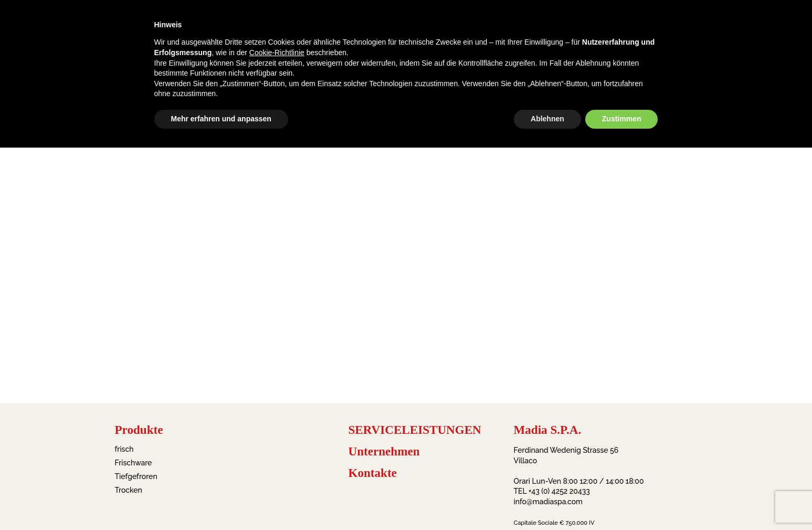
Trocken (129, 490)
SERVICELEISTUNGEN (415, 430)
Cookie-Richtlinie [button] (277, 53)
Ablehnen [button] (547, 119)
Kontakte (373, 473)
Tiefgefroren (136, 476)
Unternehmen (384, 451)
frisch (124, 449)
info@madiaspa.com (549, 502)
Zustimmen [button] (622, 119)
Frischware (134, 463)
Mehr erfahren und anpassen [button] (221, 119)
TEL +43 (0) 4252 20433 (552, 491)
